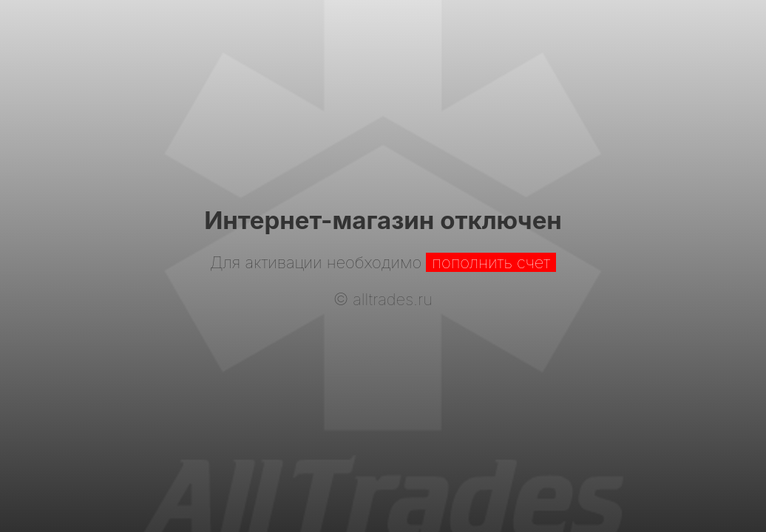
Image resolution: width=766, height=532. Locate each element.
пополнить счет (491, 262)
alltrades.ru (393, 299)
